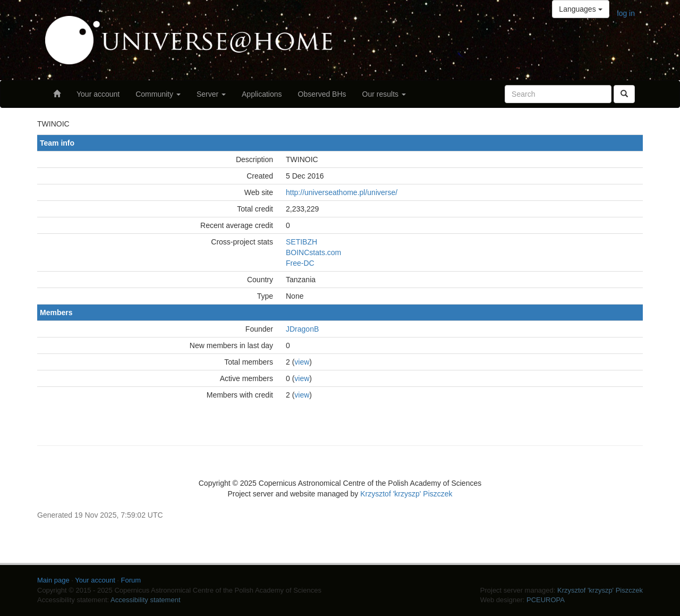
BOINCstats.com (313, 252)
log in (626, 13)
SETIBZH (301, 242)
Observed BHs (322, 94)
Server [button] (211, 94)
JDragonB (302, 329)
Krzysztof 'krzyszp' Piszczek (406, 494)
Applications (262, 94)
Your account (98, 94)
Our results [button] (384, 94)
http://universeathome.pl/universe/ (342, 192)
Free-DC (300, 263)
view (302, 362)
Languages (580, 9)
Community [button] (158, 94)
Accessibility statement (146, 600)
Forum (131, 580)
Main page (53, 580)
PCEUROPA (546, 600)
